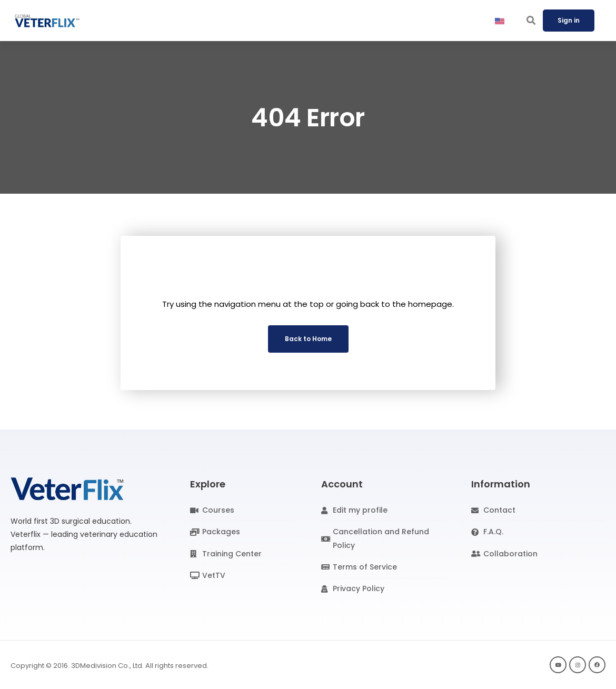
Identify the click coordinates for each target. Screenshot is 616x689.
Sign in (569, 20)
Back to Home (308, 339)
